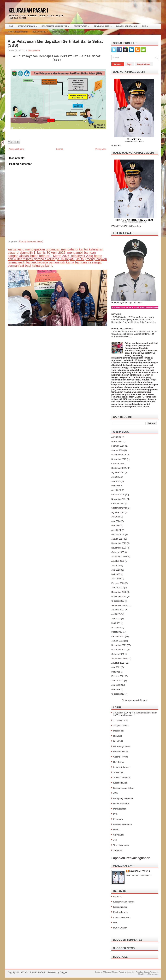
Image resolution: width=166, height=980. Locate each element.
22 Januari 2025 (121, 720)
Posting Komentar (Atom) (31, 241)
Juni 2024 (116, 521)
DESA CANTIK (120, 928)
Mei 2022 (116, 623)
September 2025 (119, 468)
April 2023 (116, 579)
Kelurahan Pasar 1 (140, 871)
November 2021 (119, 650)
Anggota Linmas (121, 726)
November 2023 (119, 548)
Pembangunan (104, 26)
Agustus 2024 (118, 512)
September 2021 (119, 658)
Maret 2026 (117, 441)
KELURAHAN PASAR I (28, 10)
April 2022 (116, 627)
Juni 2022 (116, 619)
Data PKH (118, 741)
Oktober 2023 (118, 552)
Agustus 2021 (118, 663)
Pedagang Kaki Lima (123, 798)
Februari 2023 (118, 583)
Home (11, 26)
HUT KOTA (119, 762)
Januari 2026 (117, 450)
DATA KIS (116, 314)
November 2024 (119, 499)
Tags (129, 64)
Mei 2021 (116, 672)
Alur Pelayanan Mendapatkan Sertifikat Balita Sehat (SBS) (55, 43)
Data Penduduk (61, 32)
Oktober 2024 (118, 503)
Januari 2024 (117, 539)
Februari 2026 (118, 446)
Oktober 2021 (118, 654)
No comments (34, 50)
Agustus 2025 (118, 472)
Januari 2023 (117, 588)
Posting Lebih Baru (16, 149)
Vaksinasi (118, 850)
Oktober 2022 (118, 601)
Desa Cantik (41, 31)
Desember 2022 (119, 592)
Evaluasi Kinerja (121, 752)
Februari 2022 (118, 636)
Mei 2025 (116, 486)
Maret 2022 (117, 632)
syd (115, 840)
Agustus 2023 (118, 561)
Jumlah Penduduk (122, 778)
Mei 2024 (116, 526)
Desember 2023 (119, 543)
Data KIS (118, 736)
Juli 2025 (116, 477)
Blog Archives (144, 64)
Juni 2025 (116, 481)
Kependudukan (29, 26)
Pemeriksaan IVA (121, 804)
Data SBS (81, 31)
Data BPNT (119, 731)
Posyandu (118, 819)
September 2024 (119, 508)
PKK (146, 26)
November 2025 (119, 459)
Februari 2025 (118, 495)
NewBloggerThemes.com (148, 974)
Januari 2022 (117, 641)
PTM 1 (116, 830)
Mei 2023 (116, 574)
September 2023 (119, 557)
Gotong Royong (121, 757)
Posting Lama (101, 149)
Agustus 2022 (118, 610)
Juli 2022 (116, 614)
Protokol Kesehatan (122, 824)
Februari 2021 (118, 676)
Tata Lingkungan (121, 845)
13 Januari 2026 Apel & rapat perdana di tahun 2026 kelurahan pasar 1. (135, 714)
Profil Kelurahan (18, 32)
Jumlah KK (118, 772)
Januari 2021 (117, 681)
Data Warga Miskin (122, 746)
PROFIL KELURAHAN (122, 329)
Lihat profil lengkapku (139, 875)
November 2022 (119, 596)
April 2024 (116, 530)
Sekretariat (83, 26)
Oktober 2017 (118, 694)
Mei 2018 (116, 689)
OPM (116, 793)
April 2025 (116, 490)
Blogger (144, 700)
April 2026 (116, 437)
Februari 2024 (118, 534)
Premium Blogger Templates (147, 972)
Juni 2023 (116, 570)
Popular (118, 64)
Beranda (60, 149)
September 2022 (119, 605)
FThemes (107, 972)
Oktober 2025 (118, 464)
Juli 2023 (116, 565)
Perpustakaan (120, 809)
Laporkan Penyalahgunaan (131, 858)
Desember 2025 (119, 455)
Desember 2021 (119, 645)
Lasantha (131, 972)
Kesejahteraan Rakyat (56, 26)
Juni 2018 (116, 685)
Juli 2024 (116, 517)
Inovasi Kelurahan (127, 26)
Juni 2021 (116, 667)
